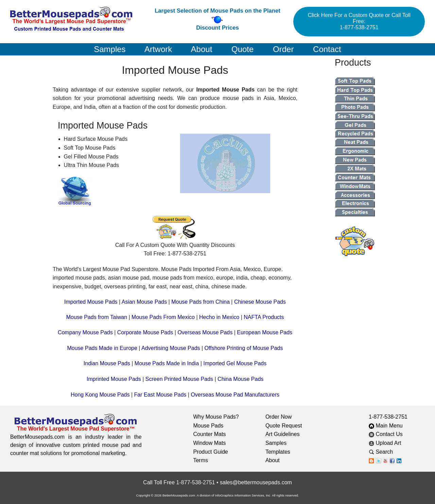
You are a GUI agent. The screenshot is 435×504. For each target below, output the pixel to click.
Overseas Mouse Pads (205, 332)
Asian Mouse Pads (144, 302)
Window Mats (209, 443)
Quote (242, 49)
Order (283, 49)
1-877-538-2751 (388, 417)
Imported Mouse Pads (91, 302)
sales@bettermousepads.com (256, 482)
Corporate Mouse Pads (145, 332)
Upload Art (386, 443)
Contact (327, 49)
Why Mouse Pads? (216, 417)
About (202, 49)
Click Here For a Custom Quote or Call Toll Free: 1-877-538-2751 (359, 21)
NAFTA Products (264, 317)
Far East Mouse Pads (160, 395)
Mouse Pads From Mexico (163, 317)
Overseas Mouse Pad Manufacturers (235, 395)
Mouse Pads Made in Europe (102, 348)
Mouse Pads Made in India (167, 363)
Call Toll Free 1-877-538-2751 (179, 482)
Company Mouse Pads (85, 332)
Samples (110, 49)
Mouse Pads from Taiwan (97, 317)
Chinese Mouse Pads (260, 302)
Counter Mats (209, 434)
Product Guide (210, 452)
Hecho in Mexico (219, 317)
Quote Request (284, 426)
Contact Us (386, 434)
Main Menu (386, 426)
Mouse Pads (208, 426)
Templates (278, 452)
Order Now (279, 417)
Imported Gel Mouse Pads (235, 363)
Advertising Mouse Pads (171, 348)
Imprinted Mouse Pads (114, 379)
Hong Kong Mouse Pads (100, 395)
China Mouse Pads (240, 379)
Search (386, 452)
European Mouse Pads (265, 332)
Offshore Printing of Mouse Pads (244, 348)
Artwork (158, 49)
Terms (201, 460)
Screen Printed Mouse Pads (179, 379)
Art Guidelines (283, 434)
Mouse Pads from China (201, 302)
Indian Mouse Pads (107, 363)
